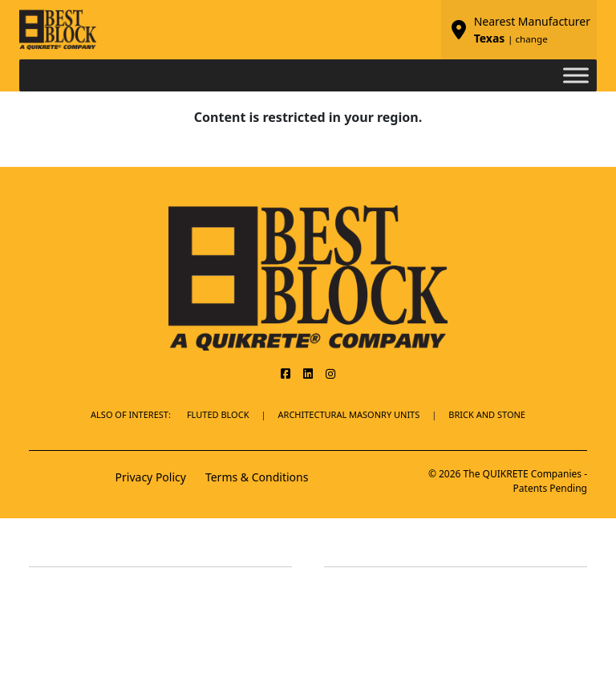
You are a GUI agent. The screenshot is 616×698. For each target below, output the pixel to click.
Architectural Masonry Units (349, 414)
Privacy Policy (151, 477)
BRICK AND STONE (487, 414)
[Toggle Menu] (576, 75)
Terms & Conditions (257, 477)
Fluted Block (218, 414)
